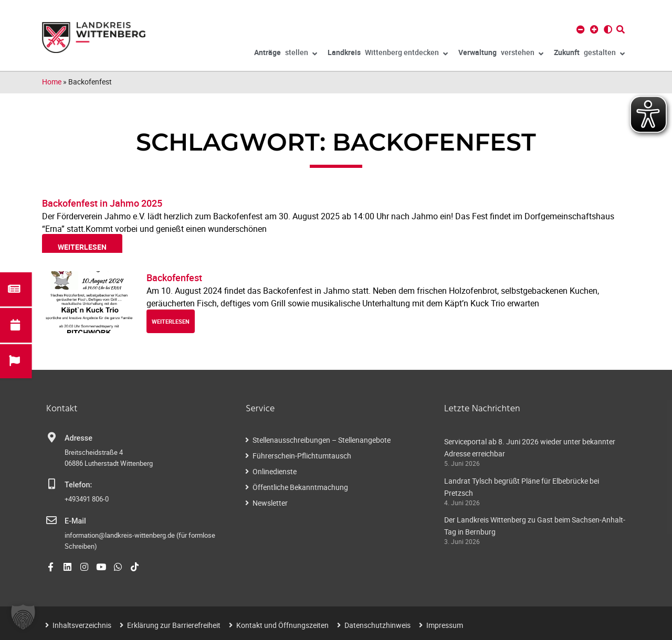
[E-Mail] (51, 520)
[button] (23, 617)
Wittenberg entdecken (388, 54)
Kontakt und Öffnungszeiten (282, 625)
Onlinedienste (275, 471)
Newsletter (270, 503)
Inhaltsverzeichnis (82, 625)
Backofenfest (174, 278)
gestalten (589, 54)
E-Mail (75, 521)
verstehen (501, 54)
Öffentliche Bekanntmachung (300, 487)
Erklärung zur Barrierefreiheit (174, 625)
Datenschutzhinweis (377, 625)
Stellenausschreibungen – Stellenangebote (322, 440)
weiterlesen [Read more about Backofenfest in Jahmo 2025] (82, 247)
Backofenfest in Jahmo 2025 (102, 203)
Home (52, 82)
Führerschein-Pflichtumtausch (302, 456)
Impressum (445, 625)
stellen (286, 54)
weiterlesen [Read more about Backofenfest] (171, 321)
